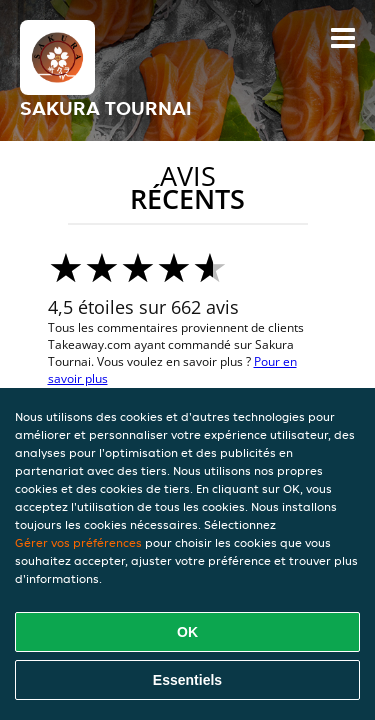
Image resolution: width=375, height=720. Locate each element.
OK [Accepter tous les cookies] (187, 632)
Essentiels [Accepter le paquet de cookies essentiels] (187, 680)
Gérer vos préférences (78, 542)
